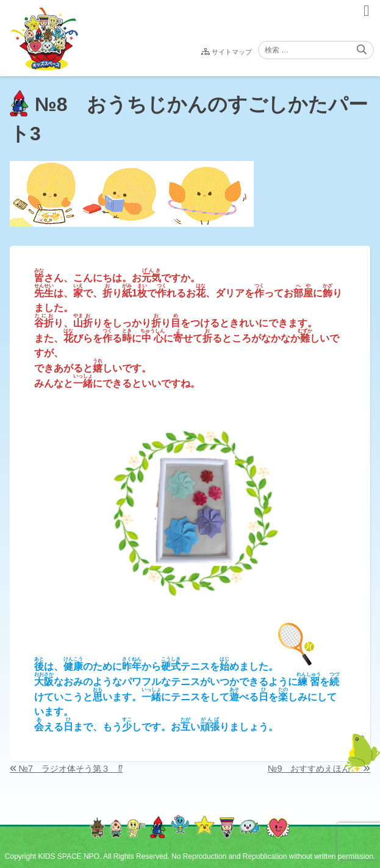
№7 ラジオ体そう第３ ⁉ (71, 769)
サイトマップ (232, 52)
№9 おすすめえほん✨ (314, 769)
